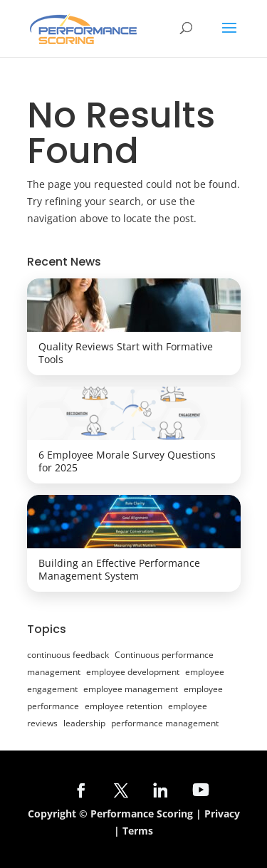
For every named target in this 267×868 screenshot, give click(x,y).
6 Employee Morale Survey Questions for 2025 (127, 461)
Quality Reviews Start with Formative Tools (126, 353)
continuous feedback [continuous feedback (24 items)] (68, 655)
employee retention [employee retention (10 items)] (124, 706)
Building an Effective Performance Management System (119, 569)
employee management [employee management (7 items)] (131, 689)
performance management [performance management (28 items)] (165, 723)
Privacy (222, 814)
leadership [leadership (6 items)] (84, 723)
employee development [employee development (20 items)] (133, 672)
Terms (138, 831)
